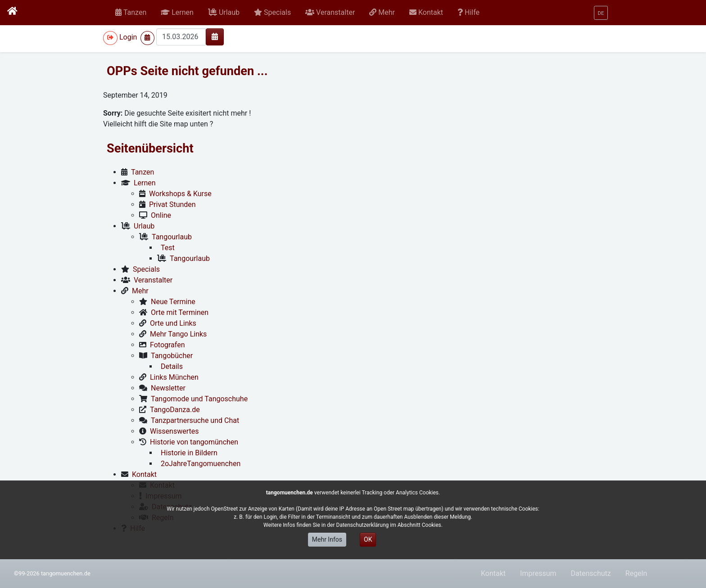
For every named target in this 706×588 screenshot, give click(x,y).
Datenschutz (591, 573)
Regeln (636, 573)
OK (368, 539)
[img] (215, 36)
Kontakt (493, 573)
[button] (177, 13)
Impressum (538, 573)
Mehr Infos (327, 539)
